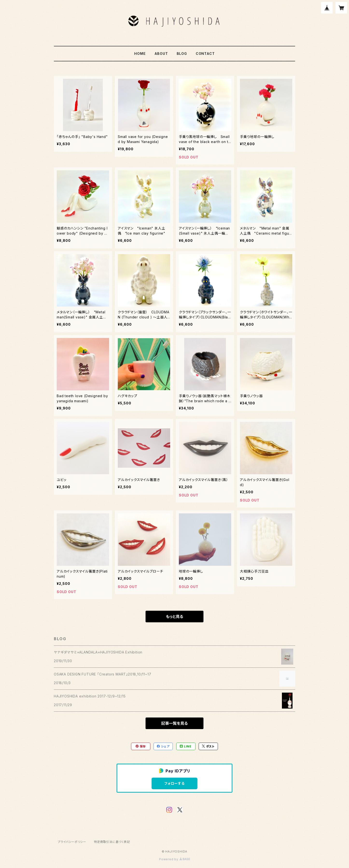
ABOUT (161, 54)
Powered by (174, 859)
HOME (140, 54)
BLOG (182, 54)
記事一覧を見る (174, 723)
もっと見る (174, 617)
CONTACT (205, 54)
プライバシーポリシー (72, 842)
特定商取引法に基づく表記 (112, 842)
